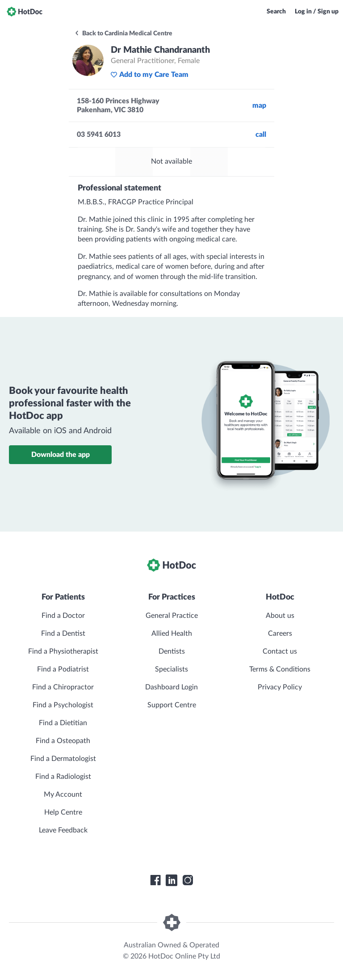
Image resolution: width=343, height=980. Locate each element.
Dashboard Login (171, 687)
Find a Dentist (63, 634)
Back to (123, 34)
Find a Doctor (63, 616)
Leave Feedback (63, 830)
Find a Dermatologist (63, 759)
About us (280, 616)
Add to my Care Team (149, 75)
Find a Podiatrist (63, 669)
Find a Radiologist (63, 777)
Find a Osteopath (63, 741)
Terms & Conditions (280, 669)
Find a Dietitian (63, 723)
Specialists (171, 669)
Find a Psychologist (63, 705)
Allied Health (172, 634)
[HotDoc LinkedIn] (171, 880)
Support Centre (172, 705)
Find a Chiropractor (63, 687)
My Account (63, 794)
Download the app (61, 455)
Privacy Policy (280, 687)
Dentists (172, 651)
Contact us (280, 651)
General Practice (172, 616)
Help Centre (63, 812)
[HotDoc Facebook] (155, 880)
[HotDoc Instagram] (188, 880)
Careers (280, 634)
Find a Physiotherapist (63, 651)
